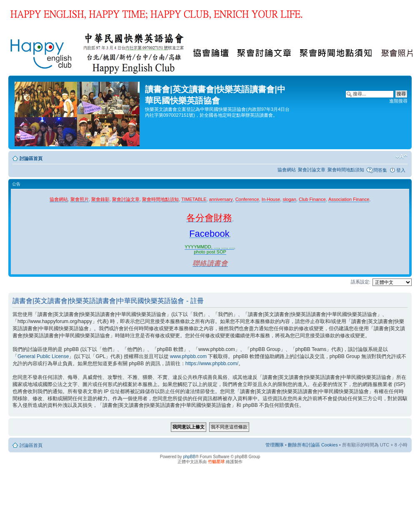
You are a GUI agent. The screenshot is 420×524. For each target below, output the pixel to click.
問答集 (380, 170)
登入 (401, 170)
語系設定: (361, 282)
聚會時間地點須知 (346, 170)
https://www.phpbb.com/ (212, 364)
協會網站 (287, 170)
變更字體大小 (401, 157)
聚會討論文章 (312, 170)
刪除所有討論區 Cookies (313, 445)
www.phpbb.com (188, 356)
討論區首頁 (31, 158)
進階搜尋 (398, 101)
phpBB (189, 457)
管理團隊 (275, 445)
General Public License (43, 356)
